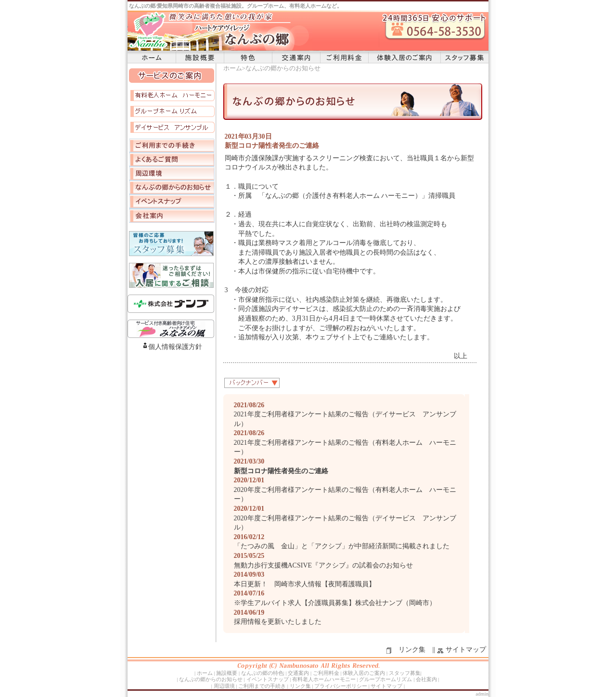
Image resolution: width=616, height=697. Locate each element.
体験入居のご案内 (404, 57)
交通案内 (296, 57)
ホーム (152, 57)
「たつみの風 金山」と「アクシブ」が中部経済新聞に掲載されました (342, 546)
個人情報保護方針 (175, 347)
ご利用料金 (344, 57)
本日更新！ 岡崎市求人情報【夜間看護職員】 (305, 584)
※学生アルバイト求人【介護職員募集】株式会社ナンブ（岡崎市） (335, 603)
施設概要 (200, 57)
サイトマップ (466, 650)
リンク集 (412, 650)
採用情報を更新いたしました (278, 622)
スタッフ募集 (464, 57)
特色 (248, 57)
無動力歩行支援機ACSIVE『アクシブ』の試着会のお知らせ (324, 565)
